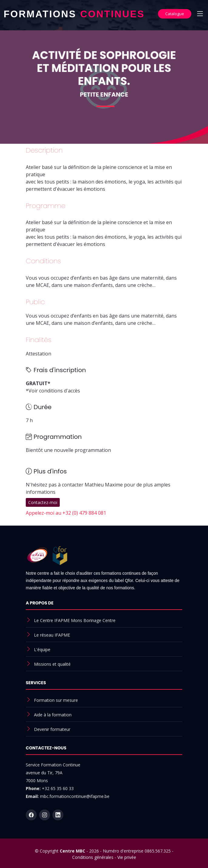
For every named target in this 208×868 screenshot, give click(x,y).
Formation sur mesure (56, 700)
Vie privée (127, 857)
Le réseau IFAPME (52, 635)
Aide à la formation (53, 715)
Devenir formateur (52, 729)
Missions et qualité (52, 664)
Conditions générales (93, 857)
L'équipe (42, 649)
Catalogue (175, 14)
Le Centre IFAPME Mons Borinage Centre (75, 620)
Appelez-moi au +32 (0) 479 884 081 (66, 513)
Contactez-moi (43, 502)
